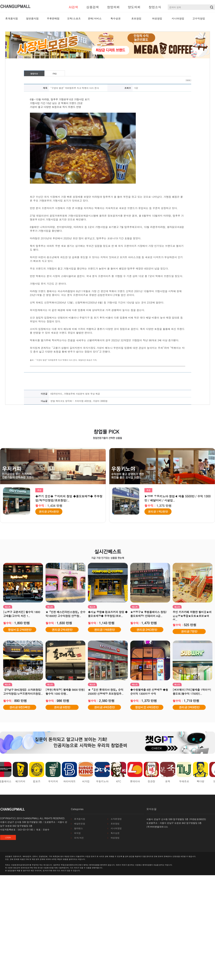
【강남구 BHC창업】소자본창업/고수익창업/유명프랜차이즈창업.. (23, 692)
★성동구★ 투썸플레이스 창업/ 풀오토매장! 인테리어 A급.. (148, 614)
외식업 (77, 833)
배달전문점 (80, 824)
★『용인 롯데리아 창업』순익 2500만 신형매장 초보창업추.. (106, 692)
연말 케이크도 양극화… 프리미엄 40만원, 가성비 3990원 (79, 401)
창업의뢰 (113, 7)
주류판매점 (53, 18)
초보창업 (136, 18)
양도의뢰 (134, 7)
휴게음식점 (12, 18)
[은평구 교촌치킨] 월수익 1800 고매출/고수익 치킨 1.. (22, 614)
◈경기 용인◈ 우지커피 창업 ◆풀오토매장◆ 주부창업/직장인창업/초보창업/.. (69, 498)
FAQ (54, 74)
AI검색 (73, 7)
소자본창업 (116, 819)
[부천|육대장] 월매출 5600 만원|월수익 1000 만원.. (65, 692)
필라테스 (78, 828)
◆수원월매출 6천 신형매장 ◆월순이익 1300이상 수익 (149, 692)
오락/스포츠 (74, 18)
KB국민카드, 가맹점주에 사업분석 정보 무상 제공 (75, 394)
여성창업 (157, 18)
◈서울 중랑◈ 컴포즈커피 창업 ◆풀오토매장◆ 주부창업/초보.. (108, 614)
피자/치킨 (79, 838)
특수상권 (116, 18)
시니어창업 (178, 18)
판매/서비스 (95, 18)
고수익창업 (199, 18)
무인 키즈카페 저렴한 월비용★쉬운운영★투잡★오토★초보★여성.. (192, 616)
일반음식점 (32, 18)
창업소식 (155, 7)
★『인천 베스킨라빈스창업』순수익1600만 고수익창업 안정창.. (65, 614)
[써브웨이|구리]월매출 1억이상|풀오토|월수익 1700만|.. (192, 692)
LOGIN (8, 837)
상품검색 (93, 7)
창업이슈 (34, 74)
